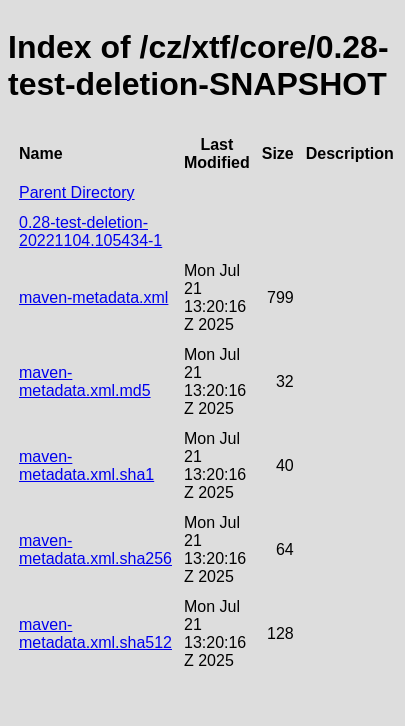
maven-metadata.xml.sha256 (95, 549)
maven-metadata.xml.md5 (85, 381)
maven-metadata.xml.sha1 (86, 465)
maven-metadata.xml (93, 297)
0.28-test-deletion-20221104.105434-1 (90, 231)
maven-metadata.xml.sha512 (95, 633)
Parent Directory (77, 192)
